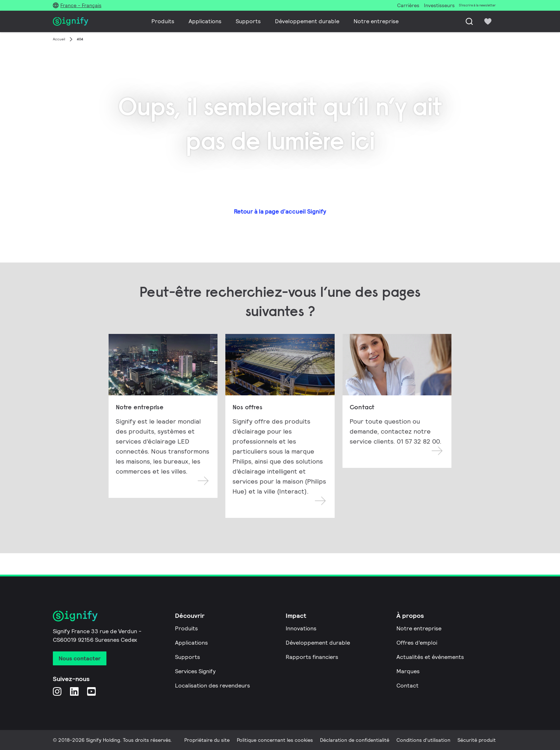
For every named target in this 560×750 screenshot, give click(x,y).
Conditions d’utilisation (423, 740)
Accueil (59, 39)
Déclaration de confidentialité (355, 740)
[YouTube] (91, 691)
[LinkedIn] (74, 691)
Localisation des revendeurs (212, 686)
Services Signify (195, 671)
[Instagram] (57, 691)
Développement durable (307, 21)
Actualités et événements (430, 657)
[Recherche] (469, 21)
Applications (205, 21)
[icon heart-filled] (488, 21)
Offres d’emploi (417, 643)
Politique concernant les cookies (275, 740)
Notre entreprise (376, 21)
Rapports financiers (312, 657)
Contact (407, 686)
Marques (408, 671)
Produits (163, 21)
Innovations (301, 628)
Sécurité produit (477, 740)
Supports (248, 21)
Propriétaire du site (207, 740)
